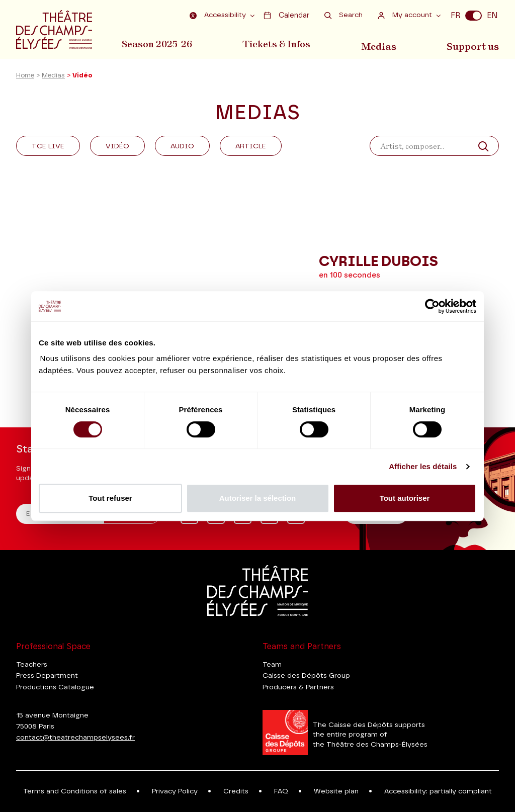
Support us (475, 44)
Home (25, 77)
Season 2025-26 (157, 44)
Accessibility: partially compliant (438, 791)
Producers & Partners (298, 687)
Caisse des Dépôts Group (306, 676)
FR (455, 16)
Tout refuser (110, 498)
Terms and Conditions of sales (75, 791)
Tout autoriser (405, 498)
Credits (236, 791)
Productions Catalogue (55, 687)
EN (492, 16)
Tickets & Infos (278, 44)
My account (406, 15)
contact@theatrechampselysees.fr (75, 738)
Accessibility (220, 15)
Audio (182, 148)
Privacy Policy (175, 791)
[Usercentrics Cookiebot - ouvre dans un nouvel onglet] (432, 306)
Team (272, 665)
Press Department (47, 676)
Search (344, 15)
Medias (381, 44)
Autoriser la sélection (258, 498)
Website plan (336, 791)
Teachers (32, 665)
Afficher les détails (423, 466)
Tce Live (48, 148)
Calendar (287, 15)
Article (251, 148)
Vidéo (117, 148)
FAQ (281, 791)
